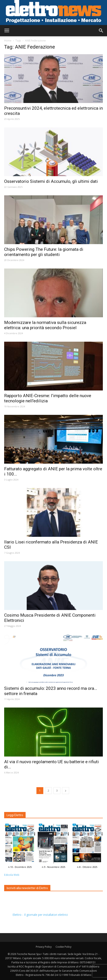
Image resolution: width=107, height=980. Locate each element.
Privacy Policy (44, 947)
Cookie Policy (63, 947)
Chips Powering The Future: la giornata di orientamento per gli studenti (44, 252)
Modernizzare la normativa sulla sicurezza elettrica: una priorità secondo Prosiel (45, 325)
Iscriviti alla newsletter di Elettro (27, 888)
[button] (101, 31)
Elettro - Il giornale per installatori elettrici (40, 915)
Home (8, 41)
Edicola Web (12, 875)
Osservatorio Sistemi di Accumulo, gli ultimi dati (51, 181)
